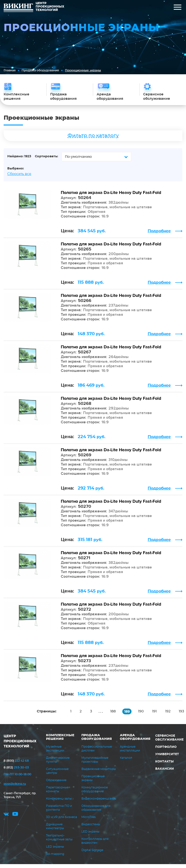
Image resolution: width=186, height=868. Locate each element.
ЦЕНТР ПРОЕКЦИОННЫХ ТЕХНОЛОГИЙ (20, 745)
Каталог (126, 762)
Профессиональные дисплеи (97, 752)
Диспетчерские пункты (58, 764)
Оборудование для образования (96, 812)
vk (6, 819)
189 (128, 716)
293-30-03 (16, 771)
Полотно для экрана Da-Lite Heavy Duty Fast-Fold (111, 196)
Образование (56, 784)
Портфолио (166, 751)
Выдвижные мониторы (99, 773)
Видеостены (91, 828)
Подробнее (159, 235)
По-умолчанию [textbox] (78, 161)
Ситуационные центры (57, 775)
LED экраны (55, 851)
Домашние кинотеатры (55, 830)
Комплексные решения (60, 741)
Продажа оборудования (40, 70)
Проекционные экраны (93, 782)
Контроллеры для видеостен (95, 845)
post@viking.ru (15, 788)
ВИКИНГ (18, 8)
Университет (167, 758)
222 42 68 (16, 765)
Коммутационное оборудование (95, 793)
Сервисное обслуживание (169, 742)
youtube (15, 819)
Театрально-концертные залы (59, 841)
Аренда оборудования (135, 741)
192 (170, 715)
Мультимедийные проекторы (95, 764)
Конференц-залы (59, 802)
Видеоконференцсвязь (99, 802)
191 (157, 715)
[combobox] (96, 160)
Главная (10, 70)
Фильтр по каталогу (93, 140)
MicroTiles (89, 821)
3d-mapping (55, 858)
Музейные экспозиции (55, 752)
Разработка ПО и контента (59, 812)
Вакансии (165, 773)
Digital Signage (92, 854)
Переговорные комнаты (57, 793)
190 (143, 715)
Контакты (164, 765)
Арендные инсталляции (130, 752)
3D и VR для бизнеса (62, 821)
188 (114, 715)
